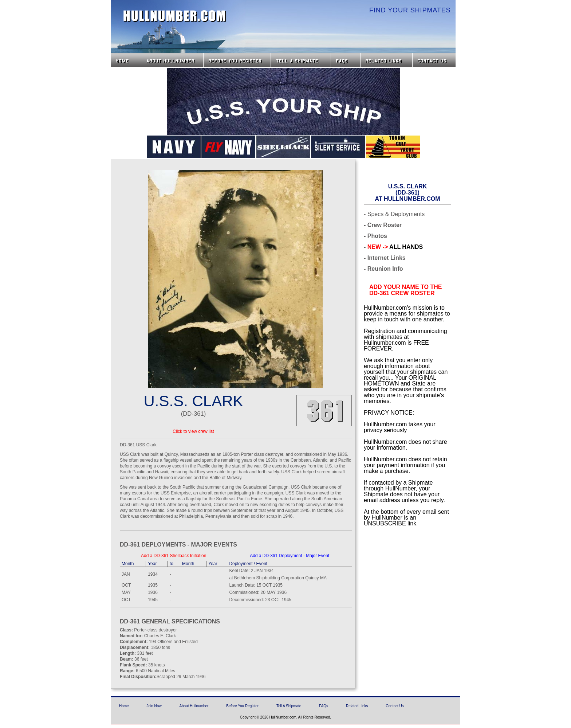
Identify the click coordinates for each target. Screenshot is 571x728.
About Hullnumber (194, 706)
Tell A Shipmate (289, 706)
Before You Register (242, 706)
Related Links (386, 60)
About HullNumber (172, 60)
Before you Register (237, 60)
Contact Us (435, 60)
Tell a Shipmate (301, 60)
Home (126, 60)
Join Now (154, 706)
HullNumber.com (175, 16)
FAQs (346, 60)
